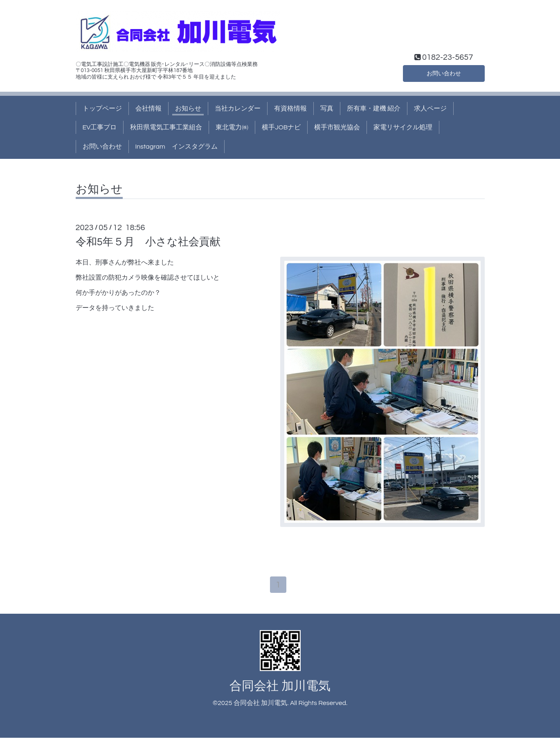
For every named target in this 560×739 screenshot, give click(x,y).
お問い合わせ (444, 72)
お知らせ (188, 108)
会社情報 (148, 108)
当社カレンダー (238, 108)
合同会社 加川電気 (280, 687)
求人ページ (430, 108)
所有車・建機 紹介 (374, 108)
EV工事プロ (100, 127)
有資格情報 (290, 108)
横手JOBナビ (281, 127)
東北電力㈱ (232, 127)
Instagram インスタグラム (177, 147)
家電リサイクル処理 (403, 127)
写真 (327, 108)
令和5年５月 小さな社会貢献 (148, 242)
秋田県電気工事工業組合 (166, 127)
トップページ (102, 108)
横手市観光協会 (337, 127)
